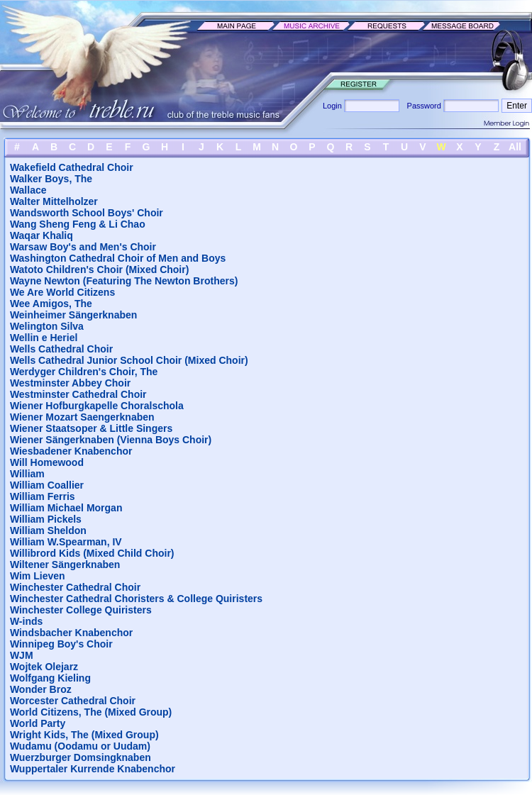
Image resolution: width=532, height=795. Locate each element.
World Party (38, 723)
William (27, 474)
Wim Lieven (38, 576)
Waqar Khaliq (41, 235)
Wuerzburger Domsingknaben (81, 757)
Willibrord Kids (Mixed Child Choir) (92, 553)
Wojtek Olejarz (44, 667)
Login (333, 106)
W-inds (26, 621)
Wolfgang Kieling (50, 678)
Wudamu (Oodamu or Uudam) (80, 746)
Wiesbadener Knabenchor (71, 451)
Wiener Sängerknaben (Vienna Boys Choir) (111, 440)
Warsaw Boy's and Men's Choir (83, 247)
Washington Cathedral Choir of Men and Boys (118, 258)
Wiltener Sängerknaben (65, 565)
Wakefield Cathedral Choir (72, 167)
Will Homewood (47, 462)
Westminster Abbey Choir (70, 383)
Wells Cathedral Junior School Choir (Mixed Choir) (129, 360)
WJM (22, 655)
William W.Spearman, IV (66, 542)
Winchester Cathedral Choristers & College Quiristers (136, 599)
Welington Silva (47, 326)
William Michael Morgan (66, 508)
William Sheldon (48, 530)
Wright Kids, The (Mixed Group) (84, 735)
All (515, 147)
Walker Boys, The (51, 179)
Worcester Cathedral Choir (73, 701)
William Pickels (46, 519)
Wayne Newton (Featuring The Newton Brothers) (124, 281)
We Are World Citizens (62, 292)
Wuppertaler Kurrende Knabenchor (93, 769)
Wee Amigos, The (51, 304)
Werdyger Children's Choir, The (84, 372)
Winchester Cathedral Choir (75, 587)
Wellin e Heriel (44, 338)
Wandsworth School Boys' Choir (87, 213)
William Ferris (43, 496)
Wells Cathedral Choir (61, 349)
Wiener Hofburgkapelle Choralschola (97, 406)
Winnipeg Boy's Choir (61, 644)
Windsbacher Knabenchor (71, 633)
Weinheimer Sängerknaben (73, 315)
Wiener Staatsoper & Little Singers (91, 428)
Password (422, 106)
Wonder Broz (41, 689)
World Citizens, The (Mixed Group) (91, 712)
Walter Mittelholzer (54, 201)
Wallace (28, 190)
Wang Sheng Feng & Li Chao (78, 224)
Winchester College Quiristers (81, 610)
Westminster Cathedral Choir (78, 394)
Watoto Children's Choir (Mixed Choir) (99, 269)
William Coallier (47, 485)
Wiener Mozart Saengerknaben (82, 417)
